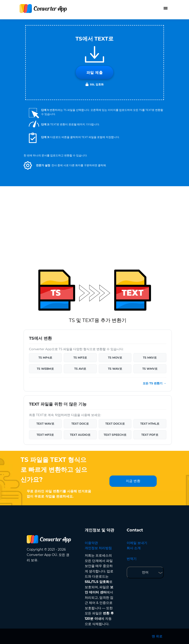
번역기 (132, 559)
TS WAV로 (115, 369)
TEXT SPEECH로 (115, 435)
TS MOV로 (115, 358)
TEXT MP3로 (45, 435)
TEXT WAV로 (45, 424)
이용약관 (91, 543)
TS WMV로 (150, 369)
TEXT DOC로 (80, 424)
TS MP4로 (45, 358)
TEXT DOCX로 (115, 424)
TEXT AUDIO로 (80, 435)
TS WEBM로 (45, 369)
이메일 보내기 (137, 543)
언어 (145, 572)
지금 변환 (133, 481)
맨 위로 (157, 636)
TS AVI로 (80, 369)
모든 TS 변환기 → (154, 383)
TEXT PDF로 (150, 435)
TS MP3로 (80, 358)
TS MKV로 (150, 358)
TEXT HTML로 (150, 424)
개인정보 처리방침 (98, 548)
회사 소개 (134, 548)
